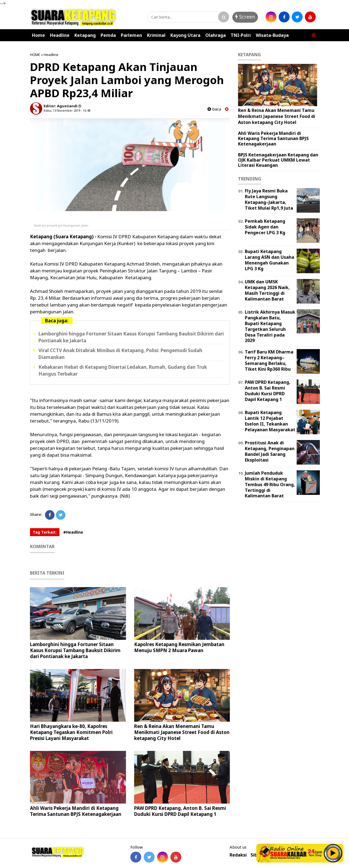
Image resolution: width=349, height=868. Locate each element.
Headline (60, 35)
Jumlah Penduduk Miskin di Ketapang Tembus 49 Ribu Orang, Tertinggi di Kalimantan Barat (270, 484)
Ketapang (85, 35)
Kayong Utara (185, 35)
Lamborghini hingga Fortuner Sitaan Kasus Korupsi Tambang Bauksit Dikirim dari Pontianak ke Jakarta (75, 650)
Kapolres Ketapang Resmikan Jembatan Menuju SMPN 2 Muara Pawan (179, 647)
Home (38, 35)
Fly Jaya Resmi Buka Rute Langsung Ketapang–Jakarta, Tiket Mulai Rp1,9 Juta (269, 199)
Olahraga (216, 35)
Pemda (108, 35)
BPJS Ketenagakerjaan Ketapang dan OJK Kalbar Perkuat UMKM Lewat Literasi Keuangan (278, 160)
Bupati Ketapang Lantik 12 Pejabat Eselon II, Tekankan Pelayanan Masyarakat (270, 421)
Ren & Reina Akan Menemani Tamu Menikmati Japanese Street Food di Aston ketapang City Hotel (182, 732)
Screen (245, 17)
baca (214, 109)
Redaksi (238, 855)
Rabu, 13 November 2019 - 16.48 (67, 110)
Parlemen (131, 35)
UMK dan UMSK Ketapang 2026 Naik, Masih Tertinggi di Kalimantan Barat (267, 290)
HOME (35, 55)
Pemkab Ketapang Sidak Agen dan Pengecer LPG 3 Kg (265, 227)
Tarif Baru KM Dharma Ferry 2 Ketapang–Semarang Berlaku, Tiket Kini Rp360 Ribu (269, 360)
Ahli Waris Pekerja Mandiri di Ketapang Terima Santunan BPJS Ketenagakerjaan (76, 811)
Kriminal (156, 35)
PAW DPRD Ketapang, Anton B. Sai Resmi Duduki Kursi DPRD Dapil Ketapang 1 (180, 811)
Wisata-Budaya (272, 35)
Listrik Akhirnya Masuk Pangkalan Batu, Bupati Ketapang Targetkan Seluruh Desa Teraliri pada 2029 (270, 326)
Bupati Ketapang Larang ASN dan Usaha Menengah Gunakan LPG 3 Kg (270, 260)
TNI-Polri (241, 35)
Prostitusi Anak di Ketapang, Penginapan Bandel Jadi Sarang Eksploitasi (270, 451)
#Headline (73, 532)
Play (333, 853)
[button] (314, 33)
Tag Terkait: (45, 532)
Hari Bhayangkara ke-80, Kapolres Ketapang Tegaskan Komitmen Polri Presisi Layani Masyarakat (71, 732)
